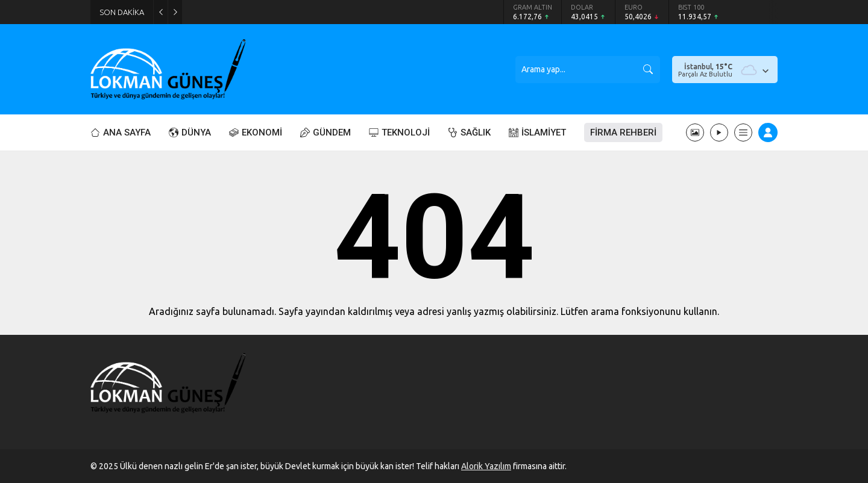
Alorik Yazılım (486, 466)
